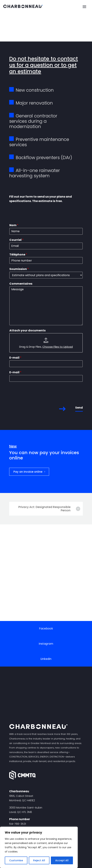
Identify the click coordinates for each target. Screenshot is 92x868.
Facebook (46, 628)
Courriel (16, 240)
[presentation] (36, 399)
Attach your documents (27, 331)
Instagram (46, 644)
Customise (16, 860)
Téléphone (18, 255)
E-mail (15, 358)
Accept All (62, 860)
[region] (39, 847)
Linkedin (46, 659)
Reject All (39, 860)
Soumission (19, 269)
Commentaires (21, 284)
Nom (14, 225)
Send (79, 408)
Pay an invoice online (28, 472)
